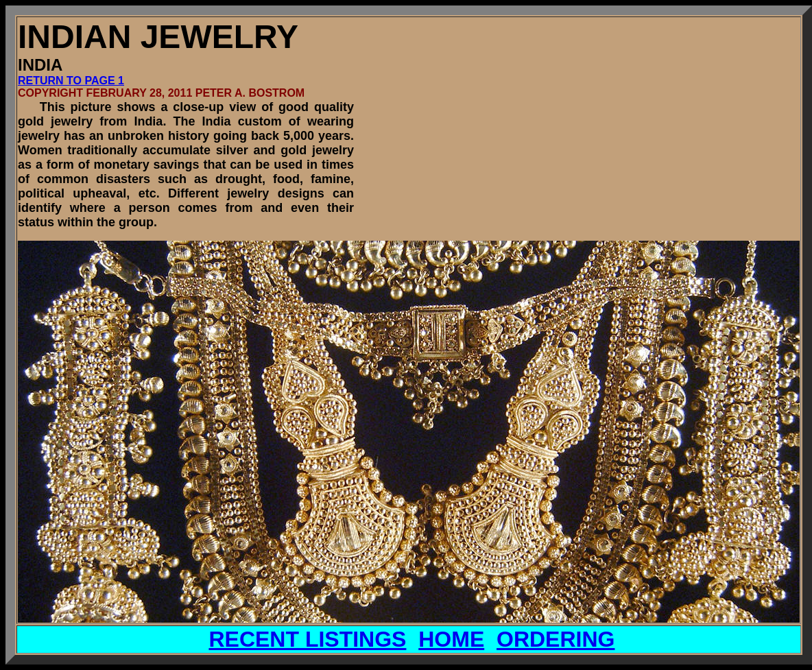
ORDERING (556, 639)
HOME (451, 639)
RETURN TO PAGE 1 (71, 81)
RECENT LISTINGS (307, 639)
